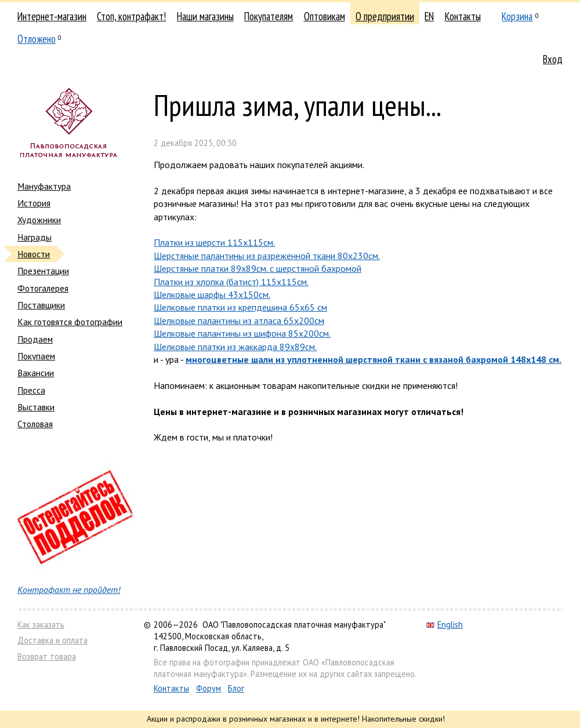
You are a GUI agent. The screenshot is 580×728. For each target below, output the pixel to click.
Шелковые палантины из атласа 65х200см (239, 321)
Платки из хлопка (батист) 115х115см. (231, 282)
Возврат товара (47, 656)
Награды (35, 237)
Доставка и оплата (52, 640)
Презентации (43, 271)
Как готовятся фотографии (70, 322)
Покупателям (269, 16)
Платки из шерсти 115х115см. (214, 242)
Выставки (36, 407)
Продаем (35, 339)
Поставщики (41, 305)
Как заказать (41, 625)
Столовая (35, 424)
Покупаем (36, 356)
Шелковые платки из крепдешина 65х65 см (240, 307)
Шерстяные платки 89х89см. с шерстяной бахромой (258, 268)
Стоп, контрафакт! (131, 16)
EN (429, 16)
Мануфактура (44, 186)
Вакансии (36, 373)
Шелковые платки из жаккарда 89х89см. (235, 347)
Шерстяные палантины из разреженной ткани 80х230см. (267, 256)
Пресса (31, 390)
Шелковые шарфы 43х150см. (212, 294)
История (34, 203)
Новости (34, 254)
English (445, 625)
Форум (209, 688)
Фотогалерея (43, 288)
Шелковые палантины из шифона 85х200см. (242, 333)
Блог (236, 688)
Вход (553, 59)
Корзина (517, 16)
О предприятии (385, 16)
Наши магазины (205, 16)
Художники (39, 220)
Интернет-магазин (52, 16)
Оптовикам (325, 16)
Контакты (463, 16)
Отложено (37, 39)
